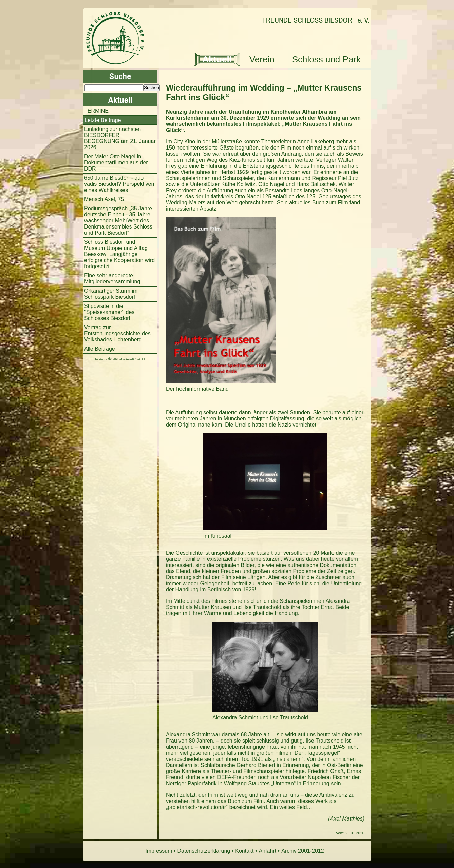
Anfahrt (268, 851)
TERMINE (96, 111)
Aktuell (217, 59)
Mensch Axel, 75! (105, 199)
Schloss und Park (326, 59)
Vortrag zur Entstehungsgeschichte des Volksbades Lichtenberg (117, 333)
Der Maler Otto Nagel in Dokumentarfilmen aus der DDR (116, 163)
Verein (262, 59)
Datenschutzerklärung (204, 851)
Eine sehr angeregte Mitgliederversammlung (112, 279)
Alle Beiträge (100, 349)
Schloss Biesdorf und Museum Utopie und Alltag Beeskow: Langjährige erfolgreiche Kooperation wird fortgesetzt (119, 254)
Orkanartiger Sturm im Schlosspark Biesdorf (111, 294)
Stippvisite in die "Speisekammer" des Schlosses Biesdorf (109, 312)
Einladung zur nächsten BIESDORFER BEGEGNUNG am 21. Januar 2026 (120, 138)
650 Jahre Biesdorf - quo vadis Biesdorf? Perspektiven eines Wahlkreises (119, 184)
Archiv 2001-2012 (302, 851)
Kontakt (244, 851)
